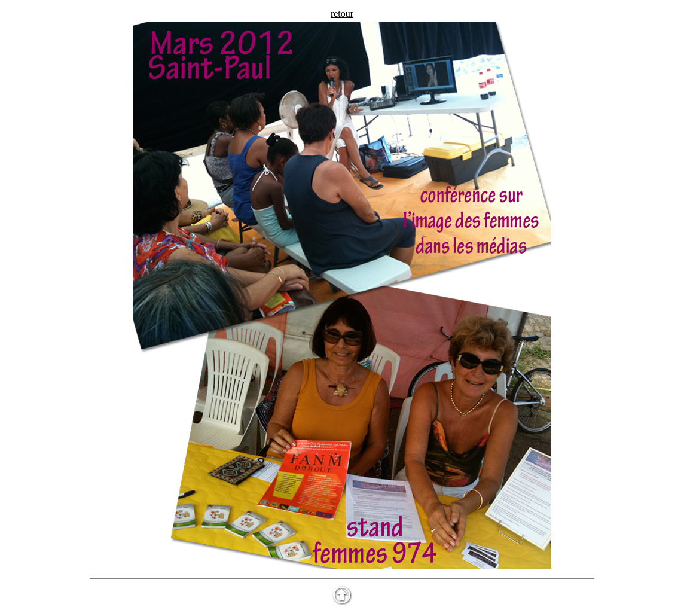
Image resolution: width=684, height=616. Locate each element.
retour (342, 13)
